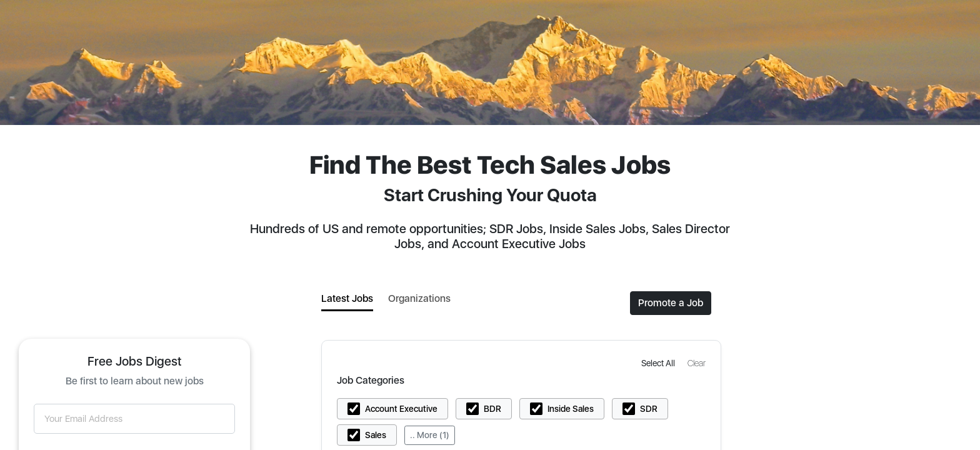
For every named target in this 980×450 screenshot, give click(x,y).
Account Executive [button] (401, 409)
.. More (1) (430, 435)
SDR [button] (649, 409)
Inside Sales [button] (571, 409)
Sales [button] (376, 435)
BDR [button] (492, 409)
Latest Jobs (347, 298)
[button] (659, 363)
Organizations (419, 298)
